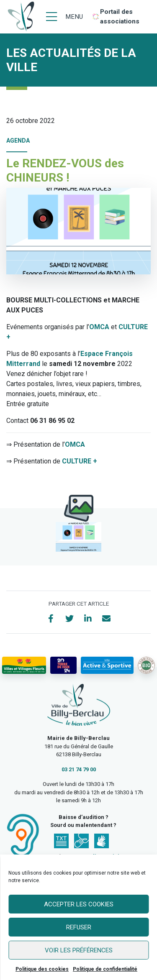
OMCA (99, 327)
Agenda (18, 141)
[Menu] (64, 17)
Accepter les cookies (79, 904)
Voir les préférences (79, 950)
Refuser (79, 927)
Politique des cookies (42, 969)
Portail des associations (120, 17)
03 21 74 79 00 (79, 769)
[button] (78, 537)
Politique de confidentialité (105, 969)
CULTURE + (80, 461)
